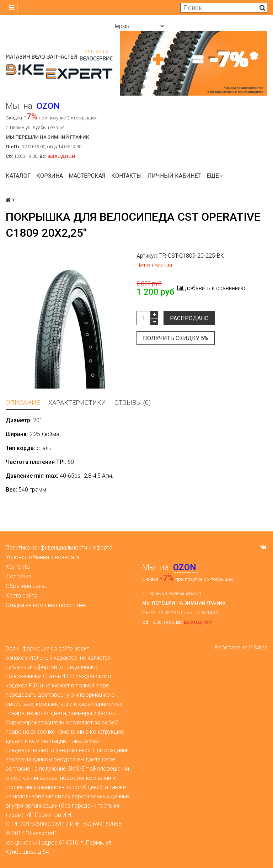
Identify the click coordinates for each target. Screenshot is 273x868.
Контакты (127, 176)
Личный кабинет (174, 176)
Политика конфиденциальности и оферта (59, 548)
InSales (258, 647)
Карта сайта (22, 596)
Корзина (50, 176)
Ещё (215, 176)
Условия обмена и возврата (43, 557)
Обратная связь (27, 586)
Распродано (189, 318)
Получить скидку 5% (176, 338)
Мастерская (87, 176)
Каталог (18, 176)
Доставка (19, 576)
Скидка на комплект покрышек (46, 605)
